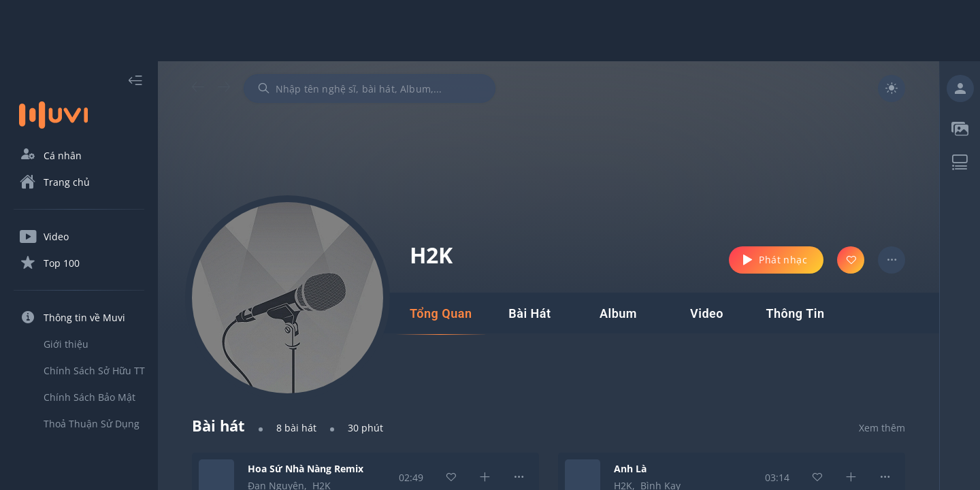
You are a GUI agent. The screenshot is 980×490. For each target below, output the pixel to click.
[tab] (441, 314)
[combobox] (370, 88)
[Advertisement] (490, 31)
